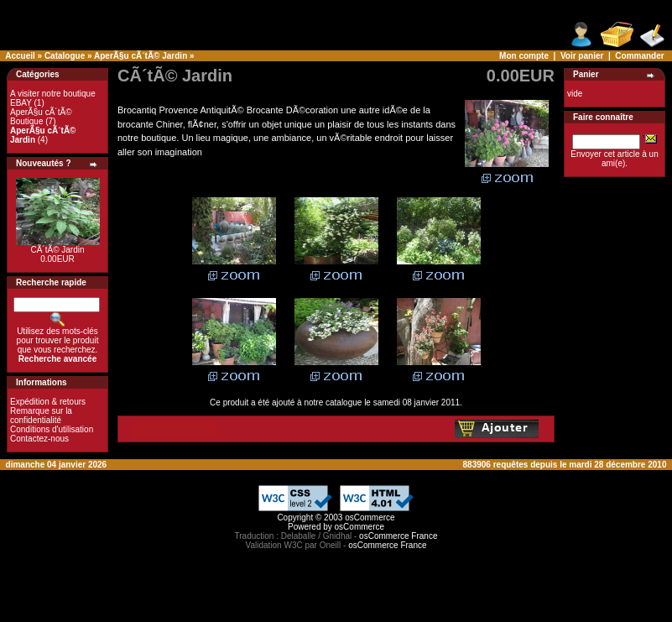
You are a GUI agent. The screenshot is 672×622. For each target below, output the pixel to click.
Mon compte (524, 56)
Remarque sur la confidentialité (41, 416)
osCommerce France (398, 536)
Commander (639, 56)
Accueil (20, 56)
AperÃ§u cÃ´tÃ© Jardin (141, 56)
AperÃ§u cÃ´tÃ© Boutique (41, 117)
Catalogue (65, 56)
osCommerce (370, 517)
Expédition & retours (48, 402)
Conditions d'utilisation (52, 429)
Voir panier (582, 56)
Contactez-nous (39, 439)
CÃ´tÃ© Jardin (57, 250)
